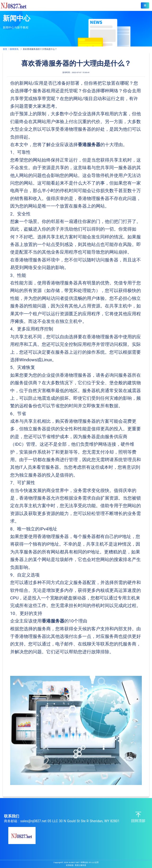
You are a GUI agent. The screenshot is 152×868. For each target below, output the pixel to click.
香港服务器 (89, 145)
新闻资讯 (14, 49)
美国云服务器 (80, 865)
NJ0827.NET (74, 862)
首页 (6, 49)
